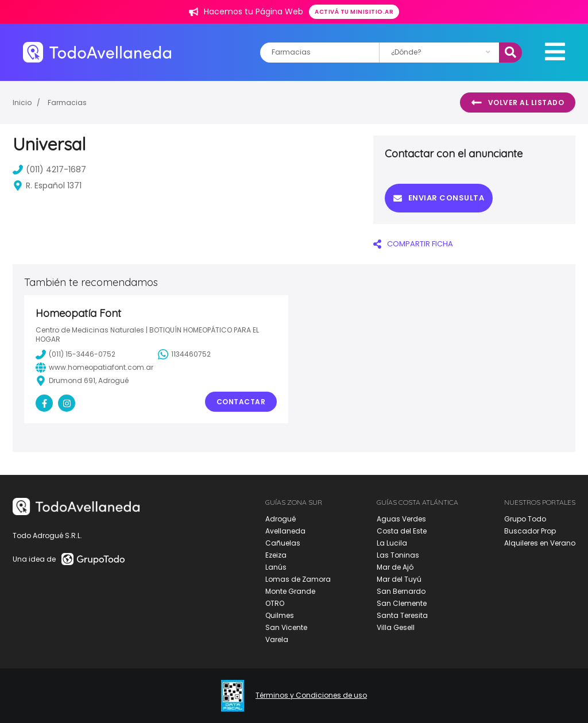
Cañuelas (283, 543)
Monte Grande (290, 591)
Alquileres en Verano (540, 543)
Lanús (276, 567)
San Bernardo (401, 591)
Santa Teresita (402, 615)
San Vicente (286, 627)
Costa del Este (402, 531)
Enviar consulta (439, 198)
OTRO (275, 603)
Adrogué (281, 519)
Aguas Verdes (401, 519)
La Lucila (392, 543)
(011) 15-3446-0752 (76, 354)
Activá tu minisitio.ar (354, 12)
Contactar (241, 402)
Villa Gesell (396, 627)
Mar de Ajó (395, 567)
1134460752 (184, 354)
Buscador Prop (530, 531)
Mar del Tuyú (399, 579)
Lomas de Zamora (298, 579)
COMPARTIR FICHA (413, 244)
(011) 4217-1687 (49, 169)
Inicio (22, 103)
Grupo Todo (525, 519)
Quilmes (280, 615)
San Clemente (402, 603)
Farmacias (67, 103)
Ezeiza (276, 555)
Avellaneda (285, 531)
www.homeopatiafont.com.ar (94, 368)
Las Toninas (398, 555)
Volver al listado (518, 103)
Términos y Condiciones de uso (311, 695)
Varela (277, 639)
